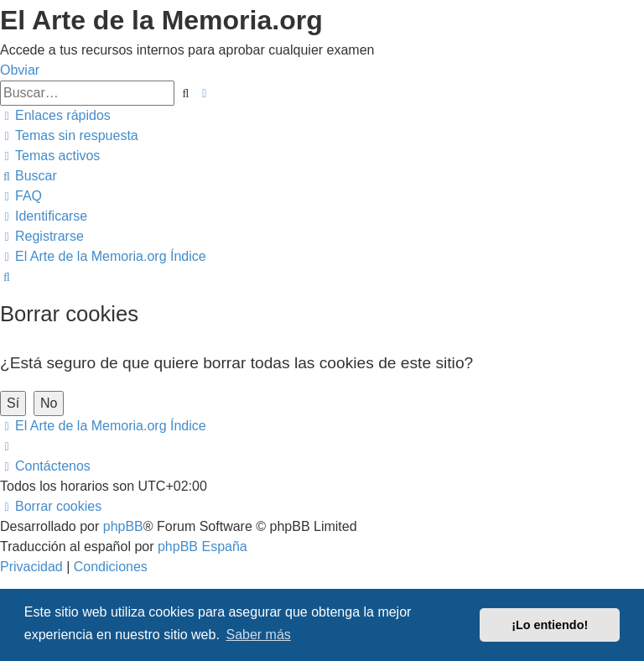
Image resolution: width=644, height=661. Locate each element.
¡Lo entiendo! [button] (550, 625)
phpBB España (203, 546)
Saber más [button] (258, 635)
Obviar (20, 70)
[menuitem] (69, 135)
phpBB (123, 526)
